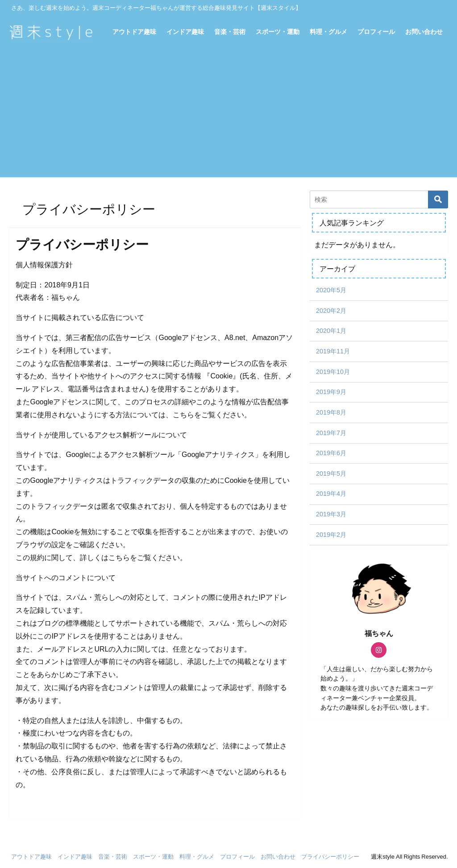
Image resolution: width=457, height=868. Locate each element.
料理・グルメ (328, 32)
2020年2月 (331, 311)
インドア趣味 (185, 32)
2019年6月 (331, 453)
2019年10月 (333, 372)
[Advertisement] (228, 115)
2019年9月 (331, 392)
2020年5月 (331, 290)
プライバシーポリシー (330, 857)
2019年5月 (331, 473)
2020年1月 (331, 331)
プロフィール (376, 32)
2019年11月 (333, 351)
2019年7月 (331, 433)
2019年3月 (331, 514)
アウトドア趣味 (134, 32)
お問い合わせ (424, 32)
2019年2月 (331, 535)
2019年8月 (331, 412)
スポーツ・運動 (278, 32)
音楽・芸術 (230, 32)
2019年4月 (331, 494)
